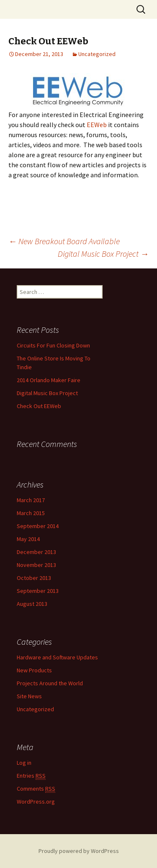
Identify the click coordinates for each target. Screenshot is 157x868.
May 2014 (28, 539)
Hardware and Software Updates (57, 657)
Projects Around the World (50, 683)
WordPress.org (36, 802)
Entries (31, 776)
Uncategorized (97, 54)
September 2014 (38, 526)
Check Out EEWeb (39, 406)
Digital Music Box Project (103, 254)
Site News (29, 696)
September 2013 (38, 591)
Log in (24, 763)
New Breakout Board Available (64, 241)
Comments (36, 789)
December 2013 (36, 552)
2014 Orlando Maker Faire (49, 380)
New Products (34, 670)
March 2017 (31, 500)
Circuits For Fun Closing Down (53, 345)
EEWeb (97, 125)
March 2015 (31, 513)
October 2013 (34, 578)
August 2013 (32, 604)
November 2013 (36, 565)
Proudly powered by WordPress (79, 851)
